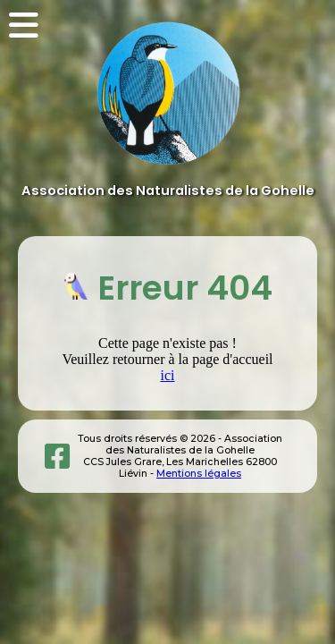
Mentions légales (199, 474)
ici (168, 375)
